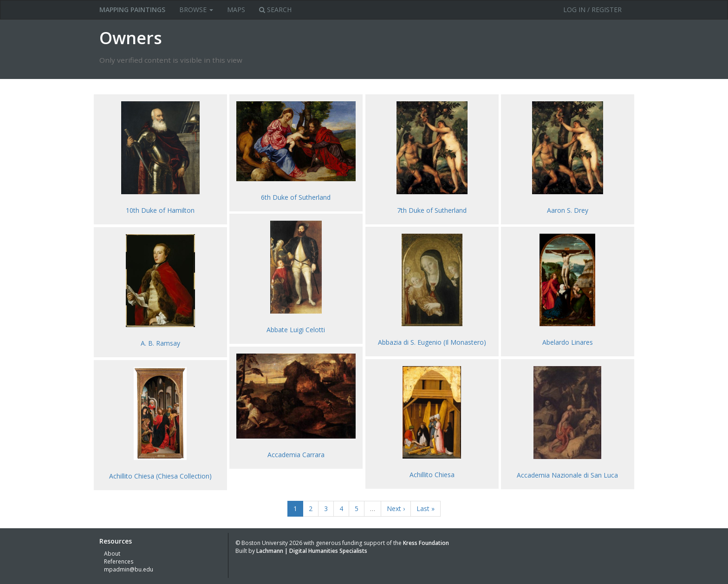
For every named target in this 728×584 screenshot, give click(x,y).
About (112, 554)
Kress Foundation (426, 543)
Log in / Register (592, 10)
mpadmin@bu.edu (129, 569)
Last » (426, 509)
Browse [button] (196, 10)
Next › (396, 509)
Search (275, 10)
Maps (236, 10)
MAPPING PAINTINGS (132, 10)
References (119, 561)
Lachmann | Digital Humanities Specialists (312, 551)
